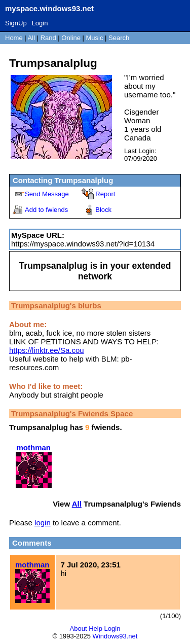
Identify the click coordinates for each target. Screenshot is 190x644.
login (43, 523)
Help (96, 629)
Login (40, 23)
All (32, 38)
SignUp (16, 23)
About (79, 629)
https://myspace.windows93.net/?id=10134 (83, 244)
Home (14, 38)
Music (95, 38)
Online (71, 38)
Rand (48, 38)
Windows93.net (115, 636)
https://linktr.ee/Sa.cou (47, 350)
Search (119, 38)
